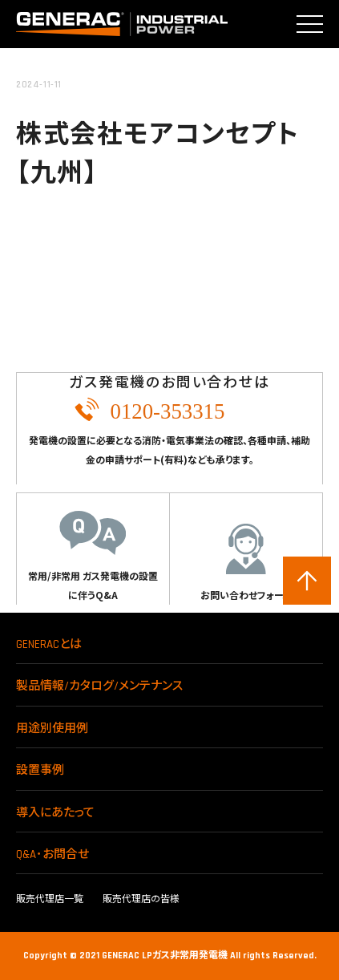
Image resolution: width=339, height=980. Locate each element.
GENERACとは (49, 644)
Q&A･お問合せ (52, 854)
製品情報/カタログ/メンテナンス (99, 686)
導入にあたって (55, 813)
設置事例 (40, 770)
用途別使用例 (52, 729)
